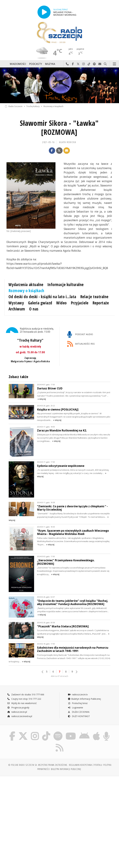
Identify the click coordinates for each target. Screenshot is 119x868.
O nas (34, 309)
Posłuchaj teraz (78, 695)
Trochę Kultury (33, 106)
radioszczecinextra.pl (20, 708)
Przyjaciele (80, 303)
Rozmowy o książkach (53, 106)
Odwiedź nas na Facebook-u (73, 64)
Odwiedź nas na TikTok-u (89, 64)
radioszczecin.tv (78, 686)
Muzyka (50, 64)
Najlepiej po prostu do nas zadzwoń (67, 64)
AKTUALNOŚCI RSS (81, 344)
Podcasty (36, 64)
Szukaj (105, 64)
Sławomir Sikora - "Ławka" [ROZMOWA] (59, 128)
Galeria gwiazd (40, 303)
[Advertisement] (32, 795)
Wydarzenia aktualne (26, 285)
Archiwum (17, 309)
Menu (115, 64)
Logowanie (75, 699)
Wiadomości (18, 64)
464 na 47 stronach (59, 668)
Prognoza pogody (18, 699)
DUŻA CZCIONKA (79, 704)
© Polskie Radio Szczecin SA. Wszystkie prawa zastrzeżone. (38, 758)
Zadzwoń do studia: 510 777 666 (26, 686)
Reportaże (101, 303)
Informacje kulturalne (66, 285)
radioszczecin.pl (17, 704)
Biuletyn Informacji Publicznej (84, 691)
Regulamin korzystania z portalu (86, 758)
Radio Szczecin (14, 106)
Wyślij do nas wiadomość (100, 64)
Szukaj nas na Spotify (94, 64)
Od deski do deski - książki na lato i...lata (42, 297)
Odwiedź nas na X (78, 64)
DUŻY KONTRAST (79, 708)
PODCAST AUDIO (80, 335)
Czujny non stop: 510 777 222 (24, 691)
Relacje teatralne (94, 297)
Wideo (62, 303)
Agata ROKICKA (68, 142)
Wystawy (16, 303)
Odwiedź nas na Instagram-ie (84, 64)
